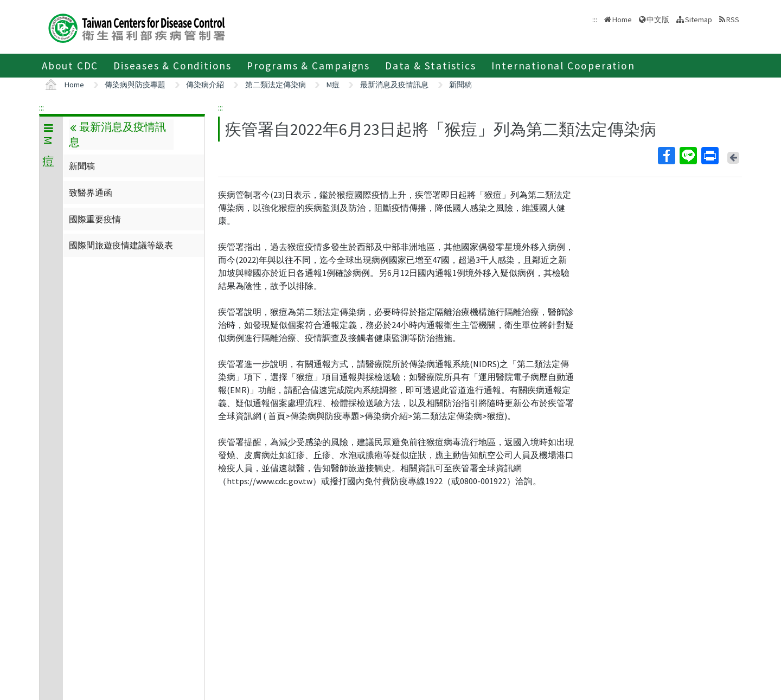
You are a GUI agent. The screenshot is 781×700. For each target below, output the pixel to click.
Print (709, 156)
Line (688, 156)
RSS (733, 20)
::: (41, 107)
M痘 (333, 85)
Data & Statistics (431, 66)
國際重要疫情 (95, 219)
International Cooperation (563, 66)
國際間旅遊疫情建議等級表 (121, 245)
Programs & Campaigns (308, 66)
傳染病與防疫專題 (135, 85)
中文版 (658, 20)
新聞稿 (460, 85)
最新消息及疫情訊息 (394, 85)
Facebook (666, 156)
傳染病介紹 (205, 85)
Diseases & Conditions (172, 66)
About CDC (70, 66)
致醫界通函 (91, 192)
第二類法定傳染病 (276, 85)
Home (622, 20)
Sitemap (699, 20)
